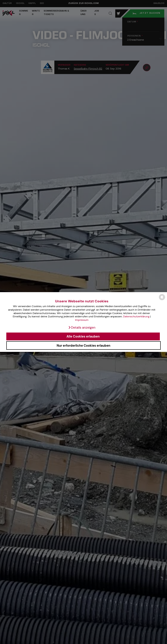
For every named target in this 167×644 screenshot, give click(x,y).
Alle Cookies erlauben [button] (83, 336)
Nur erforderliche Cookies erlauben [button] (83, 346)
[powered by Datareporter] (162, 300)
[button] (82, 328)
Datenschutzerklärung (136, 316)
